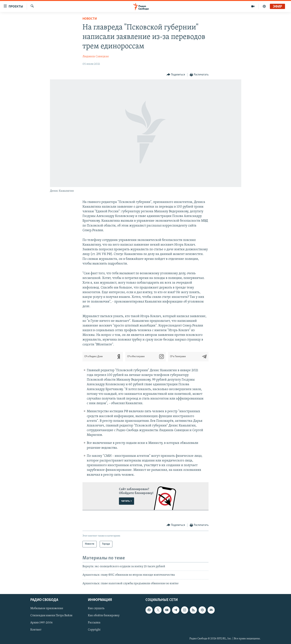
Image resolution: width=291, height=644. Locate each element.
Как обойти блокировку (104, 616)
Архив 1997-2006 (41, 623)
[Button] (176, 75)
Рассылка (94, 623)
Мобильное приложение (47, 608)
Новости (90, 19)
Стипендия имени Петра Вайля (51, 616)
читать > (127, 501)
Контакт (36, 630)
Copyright (94, 630)
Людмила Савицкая (96, 57)
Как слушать (96, 608)
